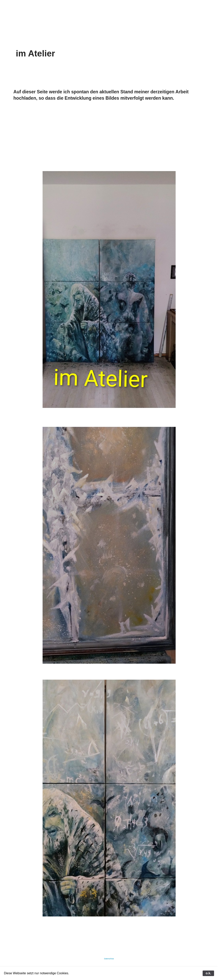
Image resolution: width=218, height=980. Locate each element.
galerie (58, 11)
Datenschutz (109, 959)
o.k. (208, 973)
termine (157, 11)
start (27, 11)
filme (125, 11)
